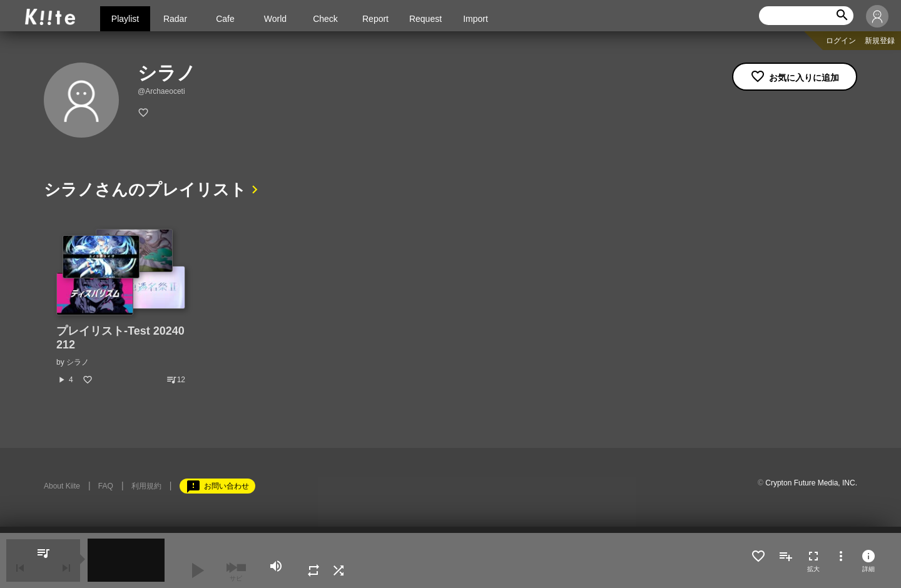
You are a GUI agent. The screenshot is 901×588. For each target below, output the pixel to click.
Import (476, 19)
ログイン (841, 41)
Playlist (125, 19)
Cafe (225, 19)
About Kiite (62, 486)
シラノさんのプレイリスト (145, 190)
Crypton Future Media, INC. (811, 483)
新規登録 (880, 41)
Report (375, 19)
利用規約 (146, 486)
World (275, 19)
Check (325, 19)
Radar (175, 19)
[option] (121, 307)
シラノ (78, 362)
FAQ (106, 486)
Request (425, 19)
